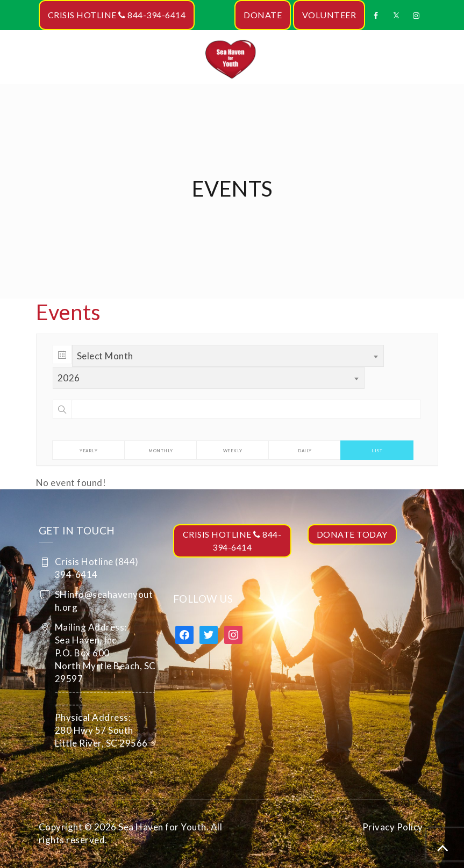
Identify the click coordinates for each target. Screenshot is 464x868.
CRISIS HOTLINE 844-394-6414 (117, 15)
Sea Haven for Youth (162, 827)
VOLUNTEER (329, 15)
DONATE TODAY (352, 534)
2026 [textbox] (69, 378)
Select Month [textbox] (105, 356)
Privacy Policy (393, 827)
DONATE (263, 15)
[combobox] (228, 356)
